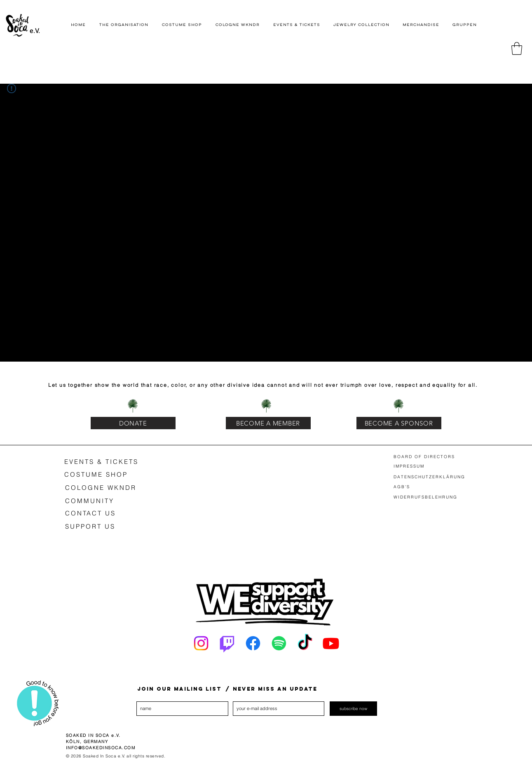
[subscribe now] (353, 709)
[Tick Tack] (305, 643)
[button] (517, 48)
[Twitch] (227, 643)
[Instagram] (201, 643)
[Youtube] (331, 643)
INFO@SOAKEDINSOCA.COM (101, 748)
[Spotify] (279, 643)
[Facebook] (253, 643)
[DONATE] (133, 423)
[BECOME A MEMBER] (268, 423)
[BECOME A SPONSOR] (399, 423)
